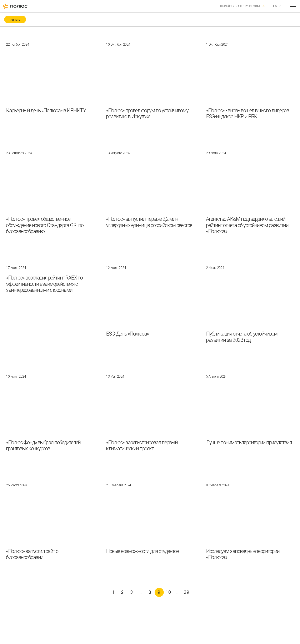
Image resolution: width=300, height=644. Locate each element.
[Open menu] (293, 6)
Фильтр (15, 20)
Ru (280, 6)
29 (187, 592)
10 (168, 592)
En (275, 6)
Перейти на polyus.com (240, 6)
